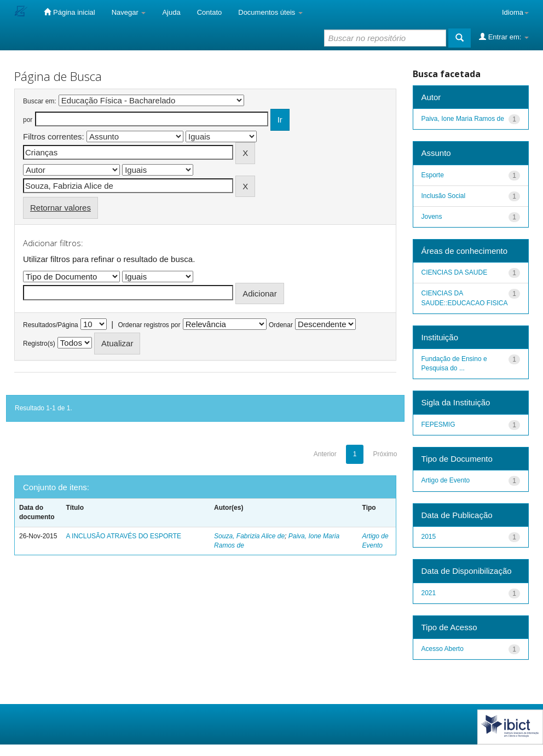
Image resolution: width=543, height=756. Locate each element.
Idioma (515, 12)
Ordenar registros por (149, 325)
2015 (429, 537)
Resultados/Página (51, 325)
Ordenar (281, 325)
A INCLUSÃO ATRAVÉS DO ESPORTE (123, 536)
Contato (210, 12)
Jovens (432, 217)
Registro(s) (39, 344)
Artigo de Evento (446, 480)
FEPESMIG (438, 424)
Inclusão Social (444, 196)
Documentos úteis (270, 12)
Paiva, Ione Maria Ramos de (463, 119)
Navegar (129, 12)
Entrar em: (504, 37)
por (28, 120)
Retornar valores (60, 208)
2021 (429, 593)
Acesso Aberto (443, 649)
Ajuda (171, 12)
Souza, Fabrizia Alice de (249, 536)
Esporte (433, 175)
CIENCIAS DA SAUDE (455, 272)
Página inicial (69, 12)
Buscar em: (40, 101)
